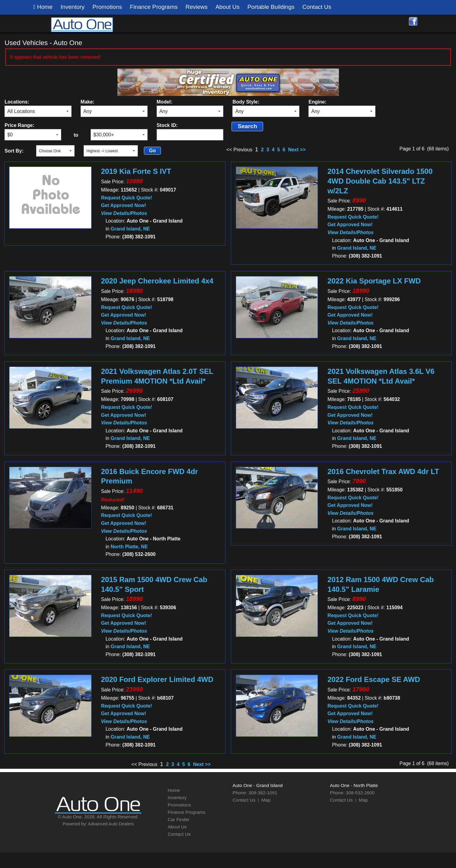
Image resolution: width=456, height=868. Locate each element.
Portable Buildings (271, 7)
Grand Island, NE (130, 229)
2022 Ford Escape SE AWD (374, 679)
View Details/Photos (124, 213)
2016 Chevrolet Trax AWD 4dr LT (383, 471)
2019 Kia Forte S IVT (136, 171)
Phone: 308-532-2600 (352, 793)
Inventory (73, 7)
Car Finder (179, 819)
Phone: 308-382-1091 (255, 793)
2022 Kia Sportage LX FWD (374, 281)
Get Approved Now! (124, 205)
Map (266, 800)
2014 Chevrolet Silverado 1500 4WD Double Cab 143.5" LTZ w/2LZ (380, 181)
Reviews (197, 7)
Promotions (107, 7)
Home (43, 7)
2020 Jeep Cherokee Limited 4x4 (157, 281)
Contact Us (317, 7)
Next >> (297, 150)
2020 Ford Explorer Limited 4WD (157, 679)
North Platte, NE (129, 547)
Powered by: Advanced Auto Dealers (98, 824)
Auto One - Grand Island (258, 785)
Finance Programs (154, 7)
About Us (227, 7)
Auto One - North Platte (354, 785)
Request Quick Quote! (127, 198)
